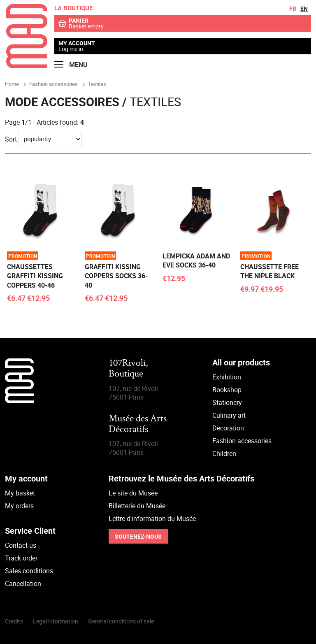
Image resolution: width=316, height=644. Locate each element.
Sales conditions (29, 571)
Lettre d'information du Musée (152, 518)
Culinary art (229, 415)
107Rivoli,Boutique (128, 369)
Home (12, 84)
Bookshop (227, 390)
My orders (19, 506)
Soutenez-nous (138, 536)
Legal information (56, 621)
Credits (14, 621)
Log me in (71, 49)
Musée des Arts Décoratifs (138, 424)
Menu (71, 65)
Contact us (21, 545)
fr (293, 8)
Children (224, 453)
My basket (20, 493)
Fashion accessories (242, 441)
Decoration (228, 428)
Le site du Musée (133, 493)
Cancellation (23, 584)
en (304, 8)
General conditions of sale (121, 621)
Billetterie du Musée (137, 506)
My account (77, 43)
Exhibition (227, 377)
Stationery (227, 402)
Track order (21, 558)
